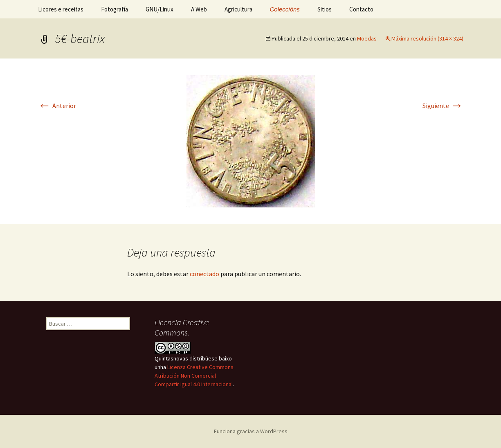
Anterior (57, 106)
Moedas (367, 38)
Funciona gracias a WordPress (251, 431)
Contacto (361, 9)
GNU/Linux (160, 9)
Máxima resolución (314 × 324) (427, 38)
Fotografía (115, 9)
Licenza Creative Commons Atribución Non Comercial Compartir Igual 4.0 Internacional (194, 376)
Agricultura (238, 9)
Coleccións (285, 9)
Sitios (325, 9)
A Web (199, 9)
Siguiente (443, 106)
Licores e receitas (61, 9)
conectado (204, 274)
